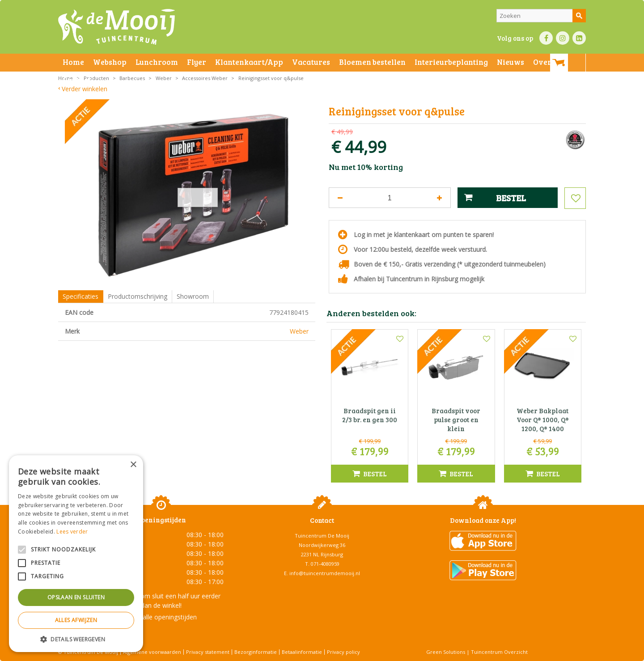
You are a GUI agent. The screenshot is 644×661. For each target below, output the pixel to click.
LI (579, 38)
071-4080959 (325, 564)
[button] (76, 639)
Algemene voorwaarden (152, 652)
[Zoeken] (541, 16)
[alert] (76, 554)
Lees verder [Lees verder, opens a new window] (72, 532)
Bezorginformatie (256, 652)
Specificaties (80, 296)
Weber (299, 331)
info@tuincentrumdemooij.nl (325, 573)
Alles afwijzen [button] (76, 620)
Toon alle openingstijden (161, 617)
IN (563, 38)
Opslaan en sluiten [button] (76, 597)
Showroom (193, 296)
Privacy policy (343, 652)
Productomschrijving (138, 296)
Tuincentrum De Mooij (322, 536)
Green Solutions (446, 652)
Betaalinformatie (302, 652)
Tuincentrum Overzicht (499, 652)
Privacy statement (208, 652)
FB (546, 38)
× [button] (133, 465)
